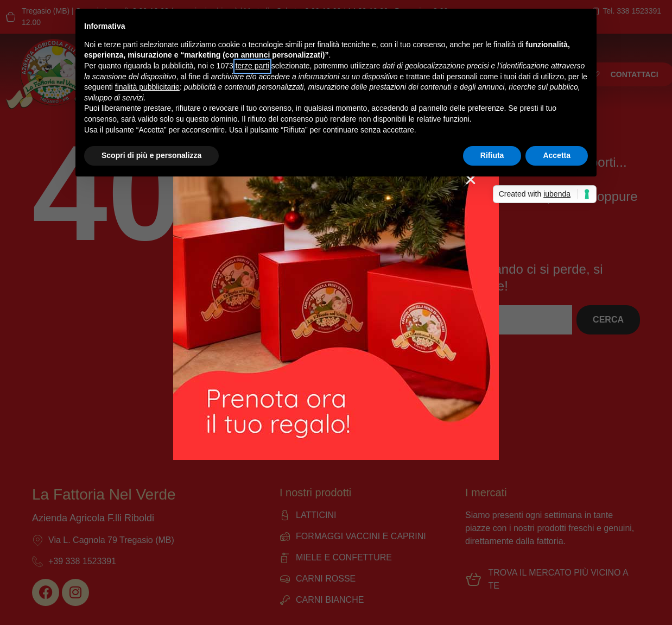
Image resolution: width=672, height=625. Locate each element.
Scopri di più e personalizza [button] (151, 155)
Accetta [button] (557, 155)
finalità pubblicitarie (147, 87)
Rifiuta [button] (492, 155)
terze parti (252, 66)
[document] (336, 312)
